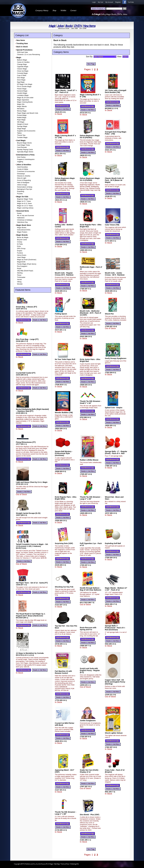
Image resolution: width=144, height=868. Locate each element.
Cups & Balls (22, 75)
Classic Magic (22, 69)
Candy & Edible (23, 169)
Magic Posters (22, 232)
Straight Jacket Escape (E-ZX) (28, 513)
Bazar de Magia (23, 237)
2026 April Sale (22, 52)
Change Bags (22, 64)
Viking (19, 282)
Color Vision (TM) (112, 225)
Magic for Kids (22, 197)
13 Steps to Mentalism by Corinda (30, 653)
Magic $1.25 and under (25, 98)
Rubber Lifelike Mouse (89, 460)
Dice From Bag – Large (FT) (27, 339)
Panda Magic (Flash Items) (27, 264)
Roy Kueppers (22, 266)
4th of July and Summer (26, 215)
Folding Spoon (61, 314)
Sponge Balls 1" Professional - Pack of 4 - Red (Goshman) (115, 628)
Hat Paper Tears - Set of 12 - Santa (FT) (32, 583)
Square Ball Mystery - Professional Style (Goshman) (64, 453)
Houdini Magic (22, 93)
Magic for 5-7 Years (24, 201)
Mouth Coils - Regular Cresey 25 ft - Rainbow (64, 274)
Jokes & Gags (22, 185)
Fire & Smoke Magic (24, 86)
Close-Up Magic (23, 71)
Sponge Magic (22, 126)
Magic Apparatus (23, 100)
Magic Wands (22, 106)
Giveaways (21, 174)
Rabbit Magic (22, 118)
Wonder (20, 284)
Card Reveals (22, 147)
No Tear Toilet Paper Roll (65, 359)
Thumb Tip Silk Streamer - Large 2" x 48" (91, 498)
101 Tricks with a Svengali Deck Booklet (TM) (116, 91)
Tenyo (19, 275)
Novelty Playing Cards (25, 150)
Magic (52, 26)
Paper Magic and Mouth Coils (28, 113)
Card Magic (21, 140)
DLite (19, 246)
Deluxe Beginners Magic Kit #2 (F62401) (90, 137)
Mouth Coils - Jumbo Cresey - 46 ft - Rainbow (115, 274)
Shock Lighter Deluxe (114, 733)
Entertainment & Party (25, 155)
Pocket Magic (22, 115)
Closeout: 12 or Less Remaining (28, 54)
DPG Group (21, 248)
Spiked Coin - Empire (114, 408)
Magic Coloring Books (25, 102)
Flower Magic (22, 89)
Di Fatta (20, 244)
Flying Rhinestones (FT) (26, 442)
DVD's (78, 26)
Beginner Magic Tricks (25, 199)
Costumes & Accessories (26, 171)
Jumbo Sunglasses (88, 721)
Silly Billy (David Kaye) (25, 271)
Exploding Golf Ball (113, 543)
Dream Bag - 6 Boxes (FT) (26, 307)
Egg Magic (21, 82)
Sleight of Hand (23, 124)
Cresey (20, 242)
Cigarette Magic (23, 67)
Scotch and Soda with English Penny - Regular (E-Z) (90, 670)
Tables (19, 133)
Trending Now (22, 43)
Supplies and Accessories (26, 131)
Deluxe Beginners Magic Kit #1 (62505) (65, 179)
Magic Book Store (24, 225)
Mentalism (21, 109)
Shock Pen (109, 314)
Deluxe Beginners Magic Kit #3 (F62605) (90, 179)
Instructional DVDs (24, 230)
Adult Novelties (22, 167)
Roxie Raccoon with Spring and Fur (88, 629)
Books (69, 26)
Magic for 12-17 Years (25, 206)
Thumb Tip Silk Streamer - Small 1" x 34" (91, 402)
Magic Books (22, 228)
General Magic (22, 91)
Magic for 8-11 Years (24, 203)
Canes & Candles (23, 62)
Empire (20, 251)
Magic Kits (21, 104)
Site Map (57, 864)
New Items (89, 26)
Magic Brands (22, 235)
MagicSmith (21, 262)
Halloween (21, 218)
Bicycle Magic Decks (24, 143)
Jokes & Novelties (24, 165)
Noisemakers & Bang (25, 187)
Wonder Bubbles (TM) (64, 413)
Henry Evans (22, 255)
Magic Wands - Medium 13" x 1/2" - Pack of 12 (116, 589)
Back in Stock (22, 47)
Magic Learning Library (25, 208)
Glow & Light (22, 178)
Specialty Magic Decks (25, 152)
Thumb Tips (21, 135)
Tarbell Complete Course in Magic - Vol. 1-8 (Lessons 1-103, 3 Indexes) (32, 545)
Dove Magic (21, 80)
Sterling (20, 273)
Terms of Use (65, 864)
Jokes (60, 26)
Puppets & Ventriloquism (26, 159)
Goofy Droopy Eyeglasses (116, 358)
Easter (19, 213)
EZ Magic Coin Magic (25, 84)
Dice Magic (21, 78)
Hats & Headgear (23, 183)
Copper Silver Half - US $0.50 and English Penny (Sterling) (115, 682)
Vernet (19, 280)
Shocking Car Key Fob (64, 587)
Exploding (21, 191)
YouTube (131, 2)
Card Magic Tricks (23, 145)
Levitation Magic (23, 95)
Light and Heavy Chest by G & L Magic (32, 482)
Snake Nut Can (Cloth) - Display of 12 (90, 771)
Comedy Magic (22, 73)
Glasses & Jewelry (24, 176)
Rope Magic (21, 120)
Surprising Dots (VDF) (64, 543)
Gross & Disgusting (24, 180)
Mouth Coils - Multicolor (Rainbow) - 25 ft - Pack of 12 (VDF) (90, 313)
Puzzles (20, 194)
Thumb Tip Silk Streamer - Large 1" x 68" (66, 813)
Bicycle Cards (22, 240)
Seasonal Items (23, 211)
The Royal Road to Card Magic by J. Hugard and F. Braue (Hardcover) (31, 615)
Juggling (20, 162)
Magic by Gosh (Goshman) (27, 260)
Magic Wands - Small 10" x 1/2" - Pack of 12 (66, 91)
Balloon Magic (22, 60)
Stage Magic (21, 129)
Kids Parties (21, 157)
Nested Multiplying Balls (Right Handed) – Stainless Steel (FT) (32, 410)
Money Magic (22, 111)
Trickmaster (21, 277)
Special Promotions (24, 50)
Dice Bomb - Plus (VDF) (90, 815)
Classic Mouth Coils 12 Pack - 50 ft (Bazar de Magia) (114, 180)
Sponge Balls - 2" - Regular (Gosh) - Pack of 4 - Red (116, 452)
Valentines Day (22, 222)
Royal (19, 268)
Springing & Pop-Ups (25, 189)
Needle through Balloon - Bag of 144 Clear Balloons (91, 589)
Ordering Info (75, 864)
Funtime (20, 253)
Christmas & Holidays (25, 220)
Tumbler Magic (22, 137)
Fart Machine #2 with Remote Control (63, 672)
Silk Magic (21, 122)
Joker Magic (21, 257)
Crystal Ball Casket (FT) (26, 373)
